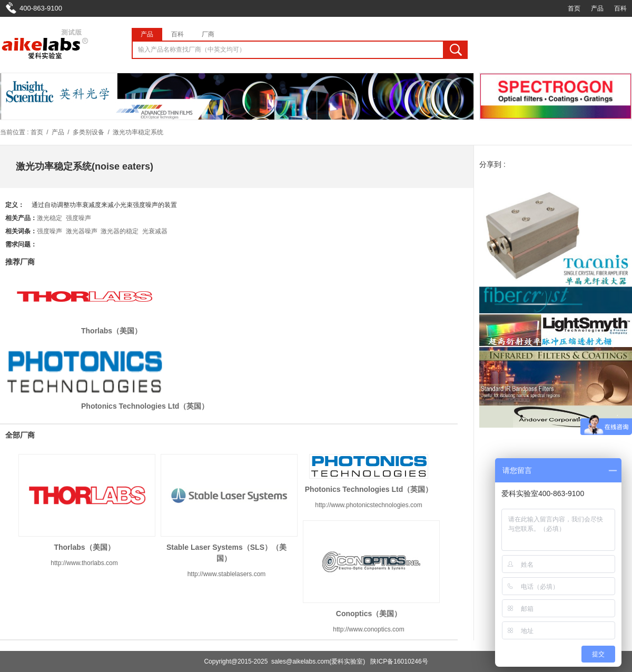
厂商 (208, 34)
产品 (597, 8)
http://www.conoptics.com (368, 629)
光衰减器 (155, 231)
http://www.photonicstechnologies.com (368, 505)
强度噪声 (78, 218)
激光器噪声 (82, 231)
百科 (620, 8)
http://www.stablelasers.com (227, 574)
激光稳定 (50, 218)
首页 (574, 8)
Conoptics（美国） (369, 614)
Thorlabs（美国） (111, 331)
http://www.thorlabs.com (84, 563)
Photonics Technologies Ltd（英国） (145, 406)
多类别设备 (88, 132)
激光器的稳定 (120, 231)
